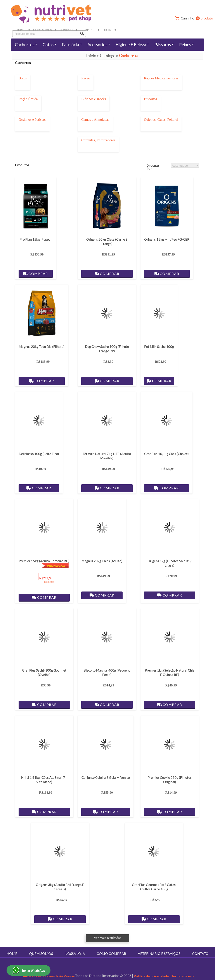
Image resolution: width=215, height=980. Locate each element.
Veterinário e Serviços (159, 953)
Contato (66, 30)
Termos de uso (182, 976)
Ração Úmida (28, 99)
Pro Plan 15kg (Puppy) (36, 239)
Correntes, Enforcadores (98, 140)
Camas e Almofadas (95, 120)
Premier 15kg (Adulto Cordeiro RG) (44, 561)
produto (193, 18)
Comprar (88, 30)
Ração (86, 78)
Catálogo (108, 56)
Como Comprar (111, 953)
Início (91, 56)
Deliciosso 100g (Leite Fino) (39, 454)
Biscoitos (151, 99)
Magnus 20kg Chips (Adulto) (102, 561)
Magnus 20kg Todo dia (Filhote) (42, 346)
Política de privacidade (151, 976)
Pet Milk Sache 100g (159, 346)
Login (107, 30)
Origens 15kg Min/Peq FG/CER (167, 239)
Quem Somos (42, 30)
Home (21, 30)
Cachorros (128, 56)
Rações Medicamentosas (161, 78)
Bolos (23, 78)
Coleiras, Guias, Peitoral (161, 120)
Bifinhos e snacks (94, 99)
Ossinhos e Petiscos (32, 120)
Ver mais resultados (107, 938)
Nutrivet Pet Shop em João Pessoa (48, 976)
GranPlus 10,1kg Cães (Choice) (166, 454)
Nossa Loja (75, 953)
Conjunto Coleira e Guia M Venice (106, 777)
